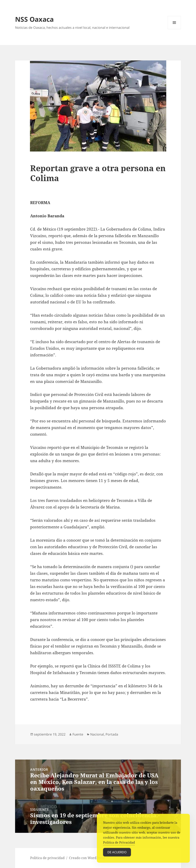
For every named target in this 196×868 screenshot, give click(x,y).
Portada (112, 734)
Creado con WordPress (87, 858)
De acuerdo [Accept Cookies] (117, 856)
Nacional (97, 734)
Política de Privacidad (119, 846)
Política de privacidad (47, 858)
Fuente (78, 734)
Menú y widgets (174, 29)
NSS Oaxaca (34, 19)
